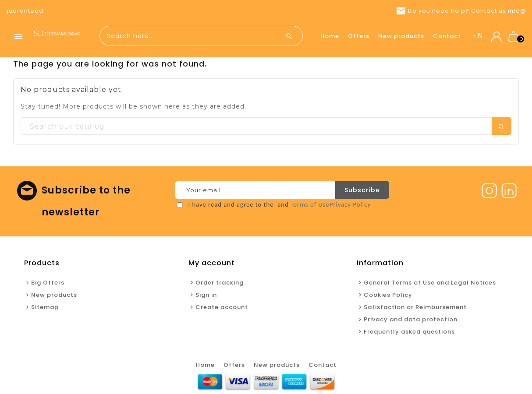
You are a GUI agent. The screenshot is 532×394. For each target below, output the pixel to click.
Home (330, 36)
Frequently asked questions (409, 332)
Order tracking (220, 283)
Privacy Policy (350, 204)
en (478, 36)
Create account (222, 307)
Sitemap (45, 307)
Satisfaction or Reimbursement (415, 307)
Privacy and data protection (411, 319)
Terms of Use (310, 204)
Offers (359, 36)
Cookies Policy (388, 295)
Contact (447, 36)
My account (212, 263)
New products (401, 36)
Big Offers (48, 283)
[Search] (266, 127)
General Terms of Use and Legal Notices (430, 283)
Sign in (206, 295)
